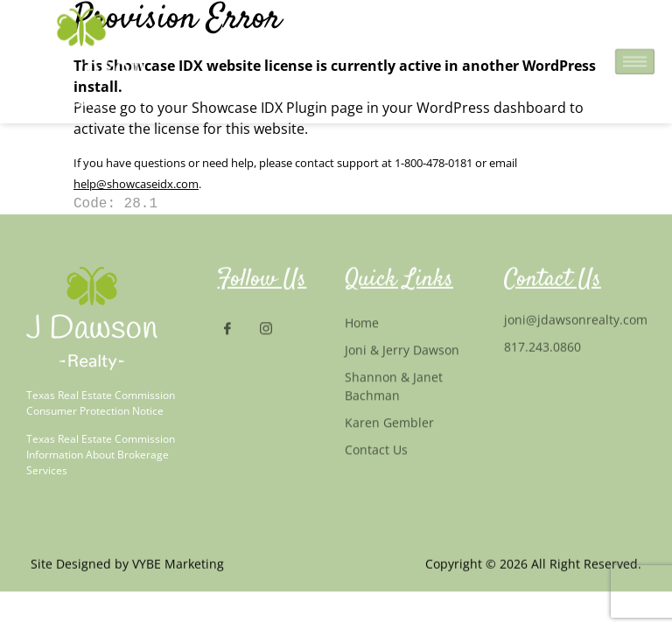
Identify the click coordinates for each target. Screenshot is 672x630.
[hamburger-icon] (635, 58)
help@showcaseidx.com (136, 184)
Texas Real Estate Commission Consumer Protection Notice (101, 403)
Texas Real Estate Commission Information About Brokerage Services (101, 455)
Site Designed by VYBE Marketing (127, 565)
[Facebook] (234, 330)
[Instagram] (273, 330)
